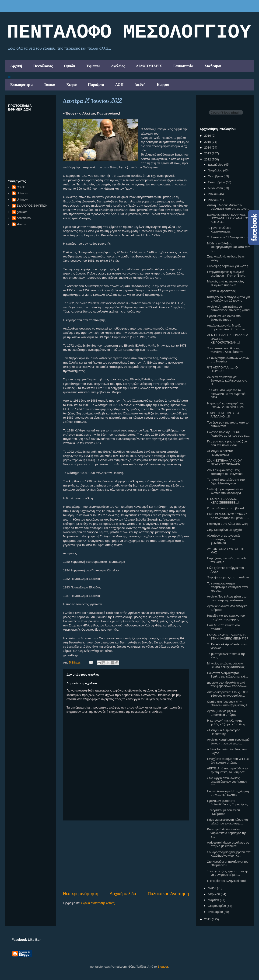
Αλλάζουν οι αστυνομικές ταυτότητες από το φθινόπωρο (224, 539)
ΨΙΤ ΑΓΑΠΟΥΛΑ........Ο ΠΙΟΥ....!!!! (222, 369)
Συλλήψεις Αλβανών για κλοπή (227, 266)
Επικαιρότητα (21, 85)
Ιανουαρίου (216, 912)
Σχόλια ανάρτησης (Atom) (98, 903)
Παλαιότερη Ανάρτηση (168, 894)
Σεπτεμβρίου (217, 182)
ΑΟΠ (119, 85)
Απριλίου (214, 894)
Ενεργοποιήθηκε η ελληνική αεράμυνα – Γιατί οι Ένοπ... (227, 274)
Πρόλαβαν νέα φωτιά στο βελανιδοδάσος (224, 318)
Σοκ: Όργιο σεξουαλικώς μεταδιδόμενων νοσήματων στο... (227, 782)
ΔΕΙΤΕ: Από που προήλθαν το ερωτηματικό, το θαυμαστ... (227, 770)
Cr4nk (21, 187)
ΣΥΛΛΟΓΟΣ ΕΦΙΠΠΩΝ (32, 206)
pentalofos (24, 218)
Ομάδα (70, 66)
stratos (21, 224)
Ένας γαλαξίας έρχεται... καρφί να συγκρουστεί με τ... (227, 873)
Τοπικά (49, 85)
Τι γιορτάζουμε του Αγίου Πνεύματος (223, 812)
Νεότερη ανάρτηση (81, 894)
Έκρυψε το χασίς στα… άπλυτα (228, 577)
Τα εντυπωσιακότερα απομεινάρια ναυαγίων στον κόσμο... (227, 587)
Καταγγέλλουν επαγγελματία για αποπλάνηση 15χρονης (228, 299)
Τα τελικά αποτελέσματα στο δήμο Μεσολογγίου (226, 481)
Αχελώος (118, 66)
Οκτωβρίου (216, 176)
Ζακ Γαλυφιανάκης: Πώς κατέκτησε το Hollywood (225, 472)
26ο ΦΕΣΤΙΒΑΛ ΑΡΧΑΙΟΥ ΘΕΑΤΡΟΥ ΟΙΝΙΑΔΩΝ (224, 462)
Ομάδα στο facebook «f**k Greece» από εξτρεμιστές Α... (228, 704)
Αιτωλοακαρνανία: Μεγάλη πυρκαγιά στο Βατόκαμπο (226, 327)
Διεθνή (140, 85)
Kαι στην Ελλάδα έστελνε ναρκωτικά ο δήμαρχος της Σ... (227, 833)
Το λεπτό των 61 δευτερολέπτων (229, 237)
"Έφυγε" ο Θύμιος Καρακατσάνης (219, 230)
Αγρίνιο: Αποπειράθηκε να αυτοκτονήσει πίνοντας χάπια (228, 308)
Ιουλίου (213, 194)
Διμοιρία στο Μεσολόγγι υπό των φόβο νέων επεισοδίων (227, 684)
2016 (208, 136)
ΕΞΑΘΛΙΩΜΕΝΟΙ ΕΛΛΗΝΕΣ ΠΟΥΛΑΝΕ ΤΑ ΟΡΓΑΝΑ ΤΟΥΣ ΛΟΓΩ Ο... (229, 218)
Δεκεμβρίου (216, 165)
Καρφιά (163, 85)
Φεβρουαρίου (217, 906)
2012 (208, 159)
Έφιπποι (93, 66)
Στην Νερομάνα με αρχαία (224, 530)
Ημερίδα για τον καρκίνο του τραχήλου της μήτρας (226, 617)
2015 (208, 142)
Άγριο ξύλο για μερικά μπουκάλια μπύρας (222, 713)
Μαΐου (212, 888)
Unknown (23, 193)
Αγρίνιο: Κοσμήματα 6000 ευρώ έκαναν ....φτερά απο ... (228, 742)
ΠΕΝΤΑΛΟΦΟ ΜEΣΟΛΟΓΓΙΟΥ (129, 32)
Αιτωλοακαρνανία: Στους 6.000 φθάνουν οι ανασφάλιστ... (227, 694)
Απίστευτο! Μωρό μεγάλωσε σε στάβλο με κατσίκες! (228, 844)
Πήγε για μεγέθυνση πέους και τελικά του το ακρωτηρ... (227, 822)
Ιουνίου (213, 200)
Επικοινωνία (183, 66)
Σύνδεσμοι (213, 66)
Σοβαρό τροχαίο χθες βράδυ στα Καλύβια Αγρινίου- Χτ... (229, 854)
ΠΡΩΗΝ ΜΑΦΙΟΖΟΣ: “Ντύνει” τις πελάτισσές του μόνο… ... (228, 516)
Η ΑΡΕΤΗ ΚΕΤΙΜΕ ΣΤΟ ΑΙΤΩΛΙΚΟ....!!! (223, 415)
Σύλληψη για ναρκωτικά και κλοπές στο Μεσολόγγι (225, 491)
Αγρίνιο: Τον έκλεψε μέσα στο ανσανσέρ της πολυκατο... (227, 598)
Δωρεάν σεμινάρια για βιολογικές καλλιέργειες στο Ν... (227, 381)
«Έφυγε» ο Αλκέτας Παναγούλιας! (220, 453)
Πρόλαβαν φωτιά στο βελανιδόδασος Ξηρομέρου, (227, 803)
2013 (208, 153)
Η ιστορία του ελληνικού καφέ (227, 881)
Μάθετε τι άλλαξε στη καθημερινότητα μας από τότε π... (228, 247)
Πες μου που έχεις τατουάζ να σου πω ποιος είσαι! (227, 443)
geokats (22, 212)
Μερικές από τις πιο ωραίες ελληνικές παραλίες (225, 283)
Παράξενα (96, 85)
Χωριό (71, 85)
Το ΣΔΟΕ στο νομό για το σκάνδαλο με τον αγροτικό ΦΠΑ (226, 394)
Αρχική (16, 66)
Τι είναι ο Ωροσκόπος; (222, 291)
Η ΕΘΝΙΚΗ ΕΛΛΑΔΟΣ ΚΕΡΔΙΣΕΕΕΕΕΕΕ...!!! (224, 501)
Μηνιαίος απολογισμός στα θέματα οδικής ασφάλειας (226, 665)
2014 (208, 148)
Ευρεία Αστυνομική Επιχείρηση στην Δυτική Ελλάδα (228, 793)
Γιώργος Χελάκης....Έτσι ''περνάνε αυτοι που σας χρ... (228, 434)
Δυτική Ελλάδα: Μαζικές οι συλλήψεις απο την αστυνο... (228, 207)
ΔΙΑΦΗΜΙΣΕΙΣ (149, 66)
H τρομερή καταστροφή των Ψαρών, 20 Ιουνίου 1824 (226, 405)
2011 (208, 919)
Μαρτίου (214, 900)
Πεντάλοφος (43, 66)
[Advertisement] (126, 856)
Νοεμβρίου (216, 170)
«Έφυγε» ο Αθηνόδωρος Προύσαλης (223, 732)
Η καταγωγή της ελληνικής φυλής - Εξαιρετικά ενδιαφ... (227, 722)
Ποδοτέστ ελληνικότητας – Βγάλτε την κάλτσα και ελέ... (227, 675)
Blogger (163, 967)
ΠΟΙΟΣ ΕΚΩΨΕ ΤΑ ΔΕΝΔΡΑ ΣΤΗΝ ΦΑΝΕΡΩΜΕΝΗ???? (227, 637)
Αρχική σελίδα (123, 894)
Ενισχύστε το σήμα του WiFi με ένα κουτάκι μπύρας (228, 761)
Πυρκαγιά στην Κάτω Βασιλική (227, 524)
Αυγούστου (216, 188)
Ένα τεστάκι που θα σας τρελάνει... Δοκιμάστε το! (225, 350)
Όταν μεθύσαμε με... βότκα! (225, 508)
